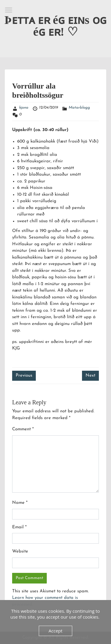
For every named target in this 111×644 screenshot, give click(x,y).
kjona (24, 108)
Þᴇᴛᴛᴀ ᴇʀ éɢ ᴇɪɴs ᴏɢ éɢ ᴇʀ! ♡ (55, 26)
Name (20, 503)
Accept (55, 631)
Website (20, 551)
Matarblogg (79, 108)
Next (90, 376)
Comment (23, 429)
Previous (24, 376)
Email (19, 527)
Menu (11, 10)
